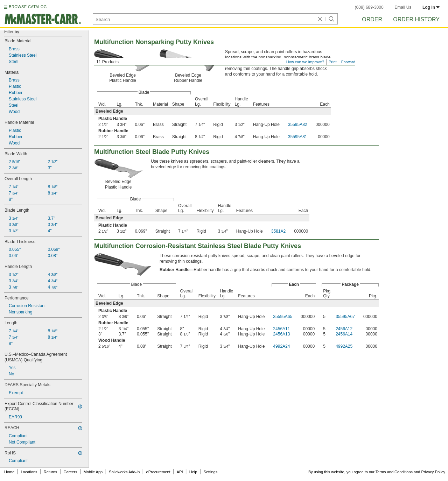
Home (9, 472)
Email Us (403, 7)
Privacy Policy (433, 472)
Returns (51, 472)
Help (193, 472)
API (180, 472)
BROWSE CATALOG (28, 7)
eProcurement (158, 472)
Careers (70, 472)
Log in (431, 7)
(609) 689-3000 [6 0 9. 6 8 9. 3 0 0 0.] (369, 7)
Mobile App (93, 472)
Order (372, 19)
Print (333, 62)
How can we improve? (305, 62)
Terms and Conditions (394, 472)
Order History (416, 19)
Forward (348, 62)
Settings (210, 472)
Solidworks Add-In (124, 472)
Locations (29, 472)
